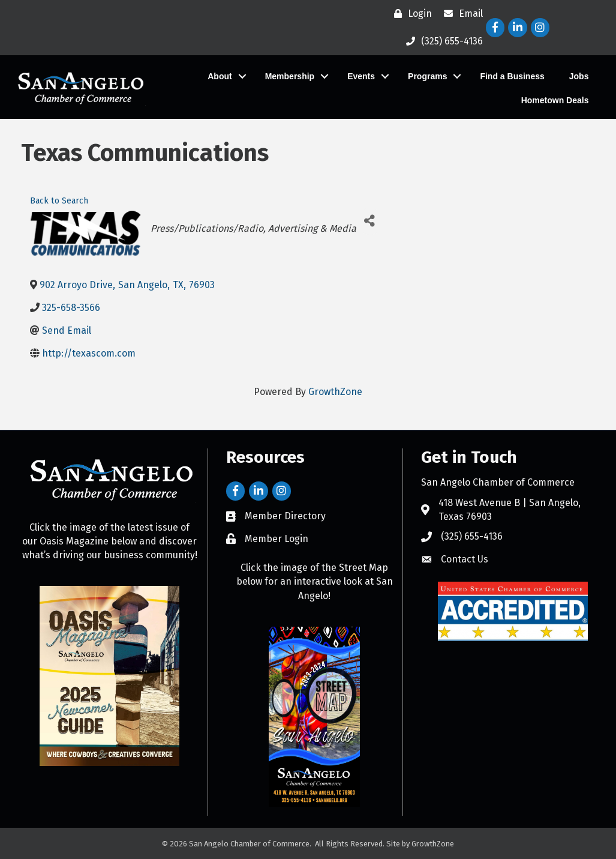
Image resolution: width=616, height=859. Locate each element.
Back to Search (59, 201)
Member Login (277, 539)
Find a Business (507, 76)
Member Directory (285, 516)
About (214, 76)
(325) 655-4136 (472, 536)
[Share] (370, 221)
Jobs (573, 76)
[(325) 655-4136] (441, 41)
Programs (422, 76)
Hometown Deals (549, 100)
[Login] (410, 14)
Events (356, 76)
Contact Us (465, 559)
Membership (284, 76)
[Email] (460, 14)
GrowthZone (335, 392)
